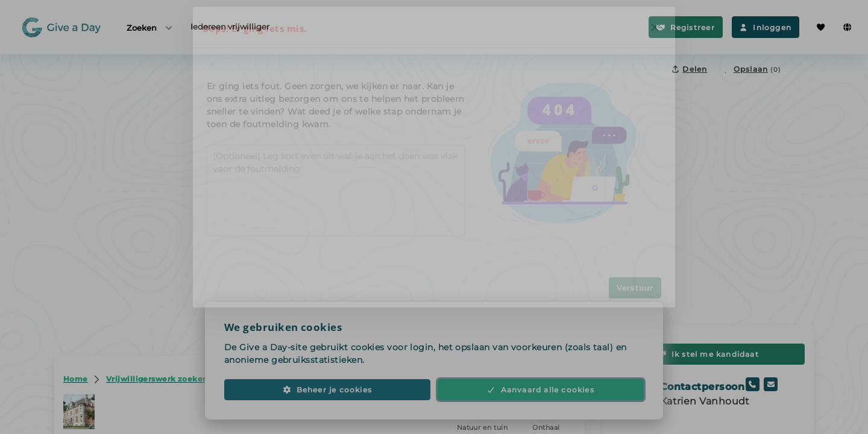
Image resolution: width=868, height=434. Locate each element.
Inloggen (766, 27)
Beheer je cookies (327, 399)
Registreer (686, 27)
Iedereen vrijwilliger (230, 27)
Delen (690, 69)
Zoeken (150, 27)
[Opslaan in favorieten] (751, 69)
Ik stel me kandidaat (708, 354)
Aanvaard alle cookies (541, 399)
